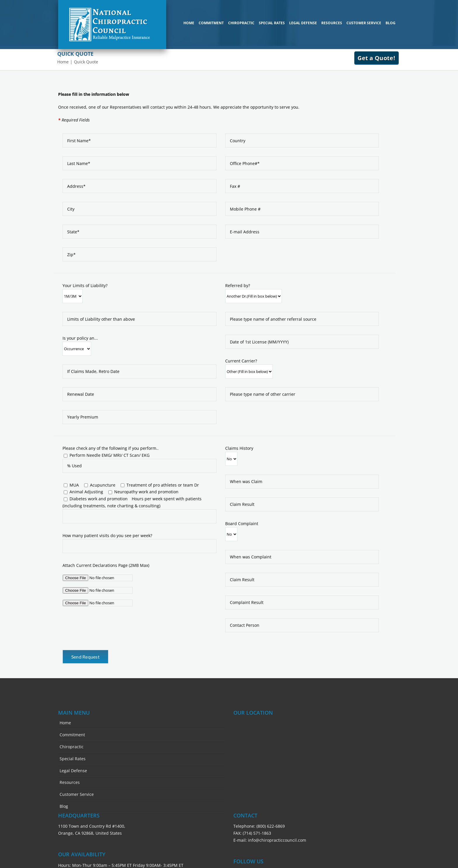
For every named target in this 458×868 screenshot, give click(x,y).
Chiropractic (72, 747)
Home (65, 723)
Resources (70, 782)
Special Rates (73, 759)
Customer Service (77, 794)
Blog (64, 806)
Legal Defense (73, 771)
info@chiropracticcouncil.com (277, 840)
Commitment (72, 735)
